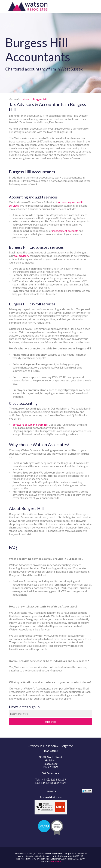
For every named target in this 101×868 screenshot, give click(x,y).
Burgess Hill (40, 99)
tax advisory (22, 256)
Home (26, 99)
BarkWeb (56, 861)
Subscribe (51, 722)
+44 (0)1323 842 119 (53, 779)
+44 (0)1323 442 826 (53, 783)
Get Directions (50, 773)
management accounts (65, 231)
